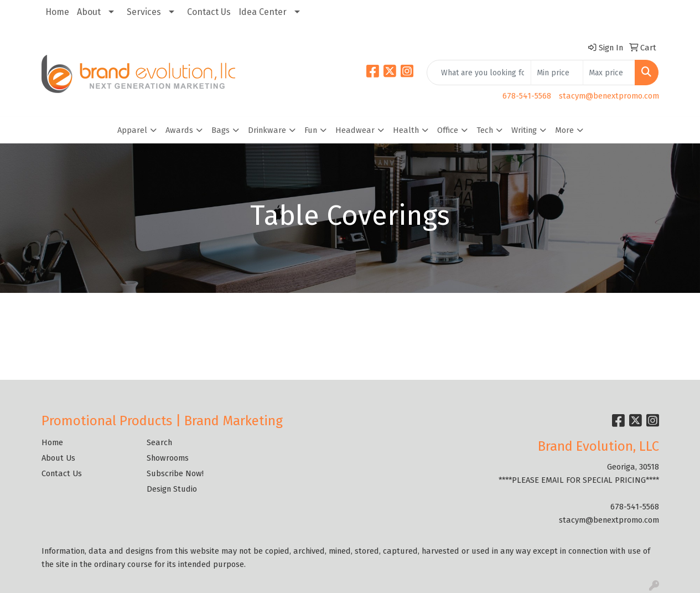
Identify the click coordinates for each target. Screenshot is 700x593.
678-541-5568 (527, 96)
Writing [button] (524, 130)
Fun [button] (311, 130)
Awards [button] (179, 130)
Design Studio (172, 489)
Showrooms (168, 458)
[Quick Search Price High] (609, 73)
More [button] (564, 130)
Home (57, 12)
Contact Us (209, 12)
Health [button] (406, 130)
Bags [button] (221, 130)
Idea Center (263, 12)
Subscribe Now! (175, 473)
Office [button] (448, 130)
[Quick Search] (479, 73)
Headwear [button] (355, 130)
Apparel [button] (132, 130)
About (89, 12)
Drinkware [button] (267, 130)
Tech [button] (485, 130)
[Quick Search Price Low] (557, 73)
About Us (58, 458)
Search (159, 442)
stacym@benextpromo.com (609, 96)
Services (144, 12)
